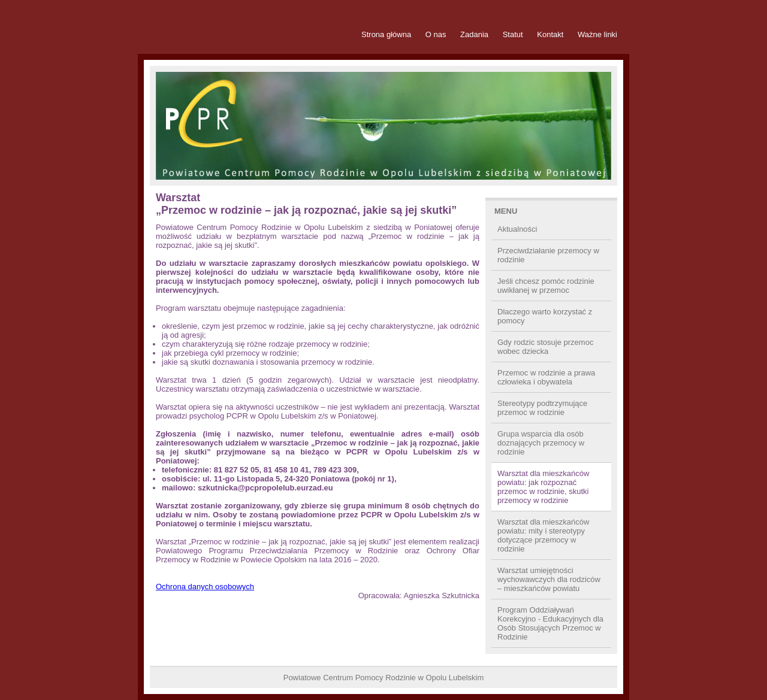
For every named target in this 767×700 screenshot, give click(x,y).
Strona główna (386, 34)
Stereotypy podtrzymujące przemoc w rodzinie (542, 408)
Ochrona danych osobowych (205, 587)
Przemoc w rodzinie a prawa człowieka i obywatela (546, 377)
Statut (513, 34)
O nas (436, 34)
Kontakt (550, 34)
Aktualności (517, 229)
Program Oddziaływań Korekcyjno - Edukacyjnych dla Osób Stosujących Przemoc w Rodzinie (550, 623)
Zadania (474, 34)
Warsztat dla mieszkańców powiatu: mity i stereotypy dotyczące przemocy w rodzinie (543, 535)
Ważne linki (597, 34)
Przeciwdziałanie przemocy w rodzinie (548, 255)
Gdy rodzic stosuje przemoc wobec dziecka (545, 347)
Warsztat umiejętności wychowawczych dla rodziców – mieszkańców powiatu (549, 579)
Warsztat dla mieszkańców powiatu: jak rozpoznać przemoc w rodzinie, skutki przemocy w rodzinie (543, 487)
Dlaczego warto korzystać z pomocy (545, 316)
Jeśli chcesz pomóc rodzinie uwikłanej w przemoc (546, 286)
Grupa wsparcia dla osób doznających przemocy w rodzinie (541, 443)
